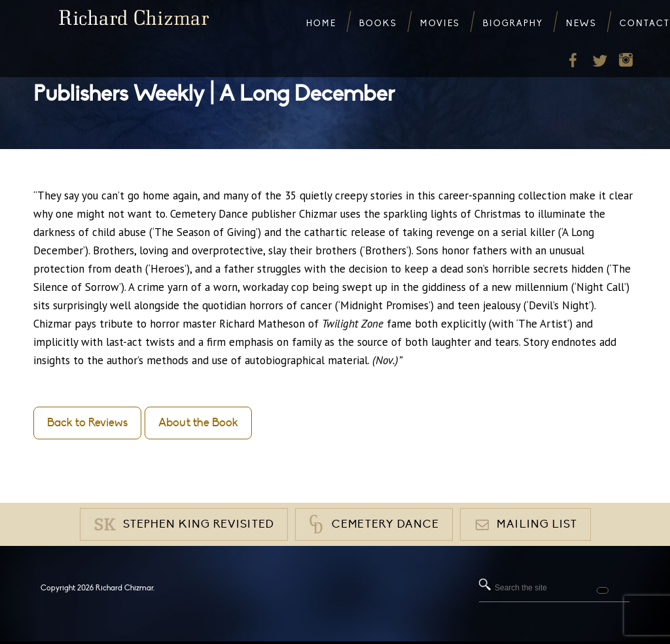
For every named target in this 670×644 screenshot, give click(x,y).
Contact (645, 24)
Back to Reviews (87, 423)
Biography (513, 24)
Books (378, 24)
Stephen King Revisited (199, 524)
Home (321, 24)
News (581, 24)
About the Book (198, 423)
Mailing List (537, 524)
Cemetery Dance (385, 524)
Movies (440, 24)
